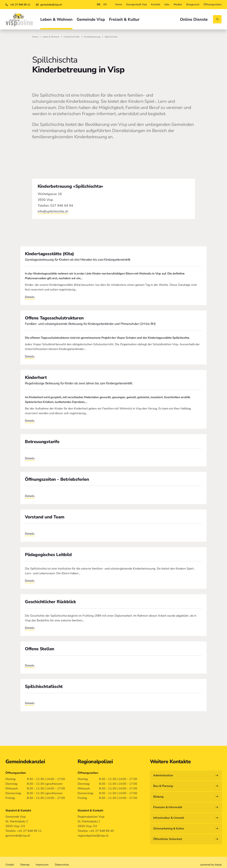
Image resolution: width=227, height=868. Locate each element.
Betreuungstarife (42, 442)
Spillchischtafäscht (44, 686)
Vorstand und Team (45, 517)
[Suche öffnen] (217, 19)
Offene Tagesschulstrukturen (54, 318)
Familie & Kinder (72, 37)
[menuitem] (119, 5)
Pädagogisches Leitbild (48, 555)
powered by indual (211, 860)
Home (35, 37)
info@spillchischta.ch (53, 211)
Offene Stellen (40, 649)
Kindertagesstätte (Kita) (49, 254)
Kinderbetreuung (92, 37)
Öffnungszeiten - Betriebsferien (57, 479)
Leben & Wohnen (51, 37)
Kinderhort (36, 377)
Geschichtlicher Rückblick (50, 602)
